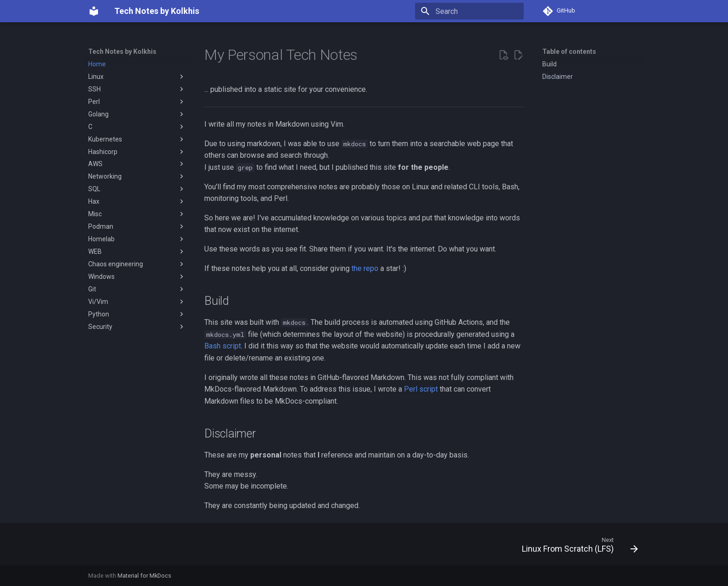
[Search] (469, 11)
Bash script (223, 346)
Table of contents (569, 52)
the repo (365, 268)
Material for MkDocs (144, 576)
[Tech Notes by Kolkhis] (94, 11)
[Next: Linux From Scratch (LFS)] (577, 547)
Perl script (421, 389)
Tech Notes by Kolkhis (122, 52)
